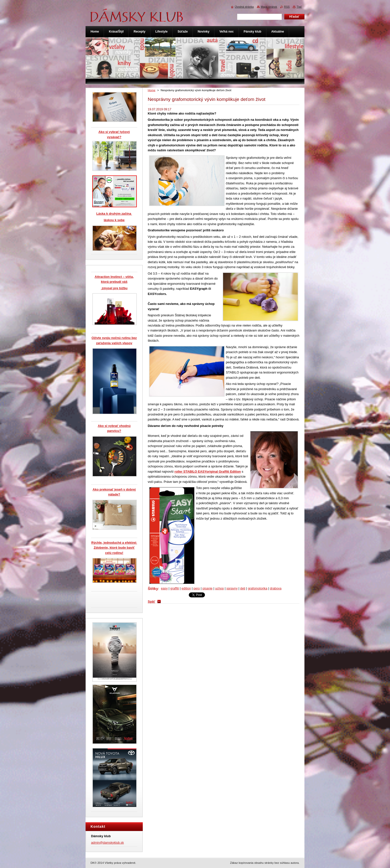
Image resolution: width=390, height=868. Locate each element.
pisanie (208, 588)
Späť (151, 601)
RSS (287, 7)
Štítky (153, 589)
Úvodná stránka (244, 7)
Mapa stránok (269, 7)
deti (243, 588)
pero (197, 588)
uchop (219, 588)
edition (186, 588)
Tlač (299, 7)
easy (164, 588)
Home (152, 90)
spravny (232, 588)
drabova (276, 588)
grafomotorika (258, 588)
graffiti (175, 588)
